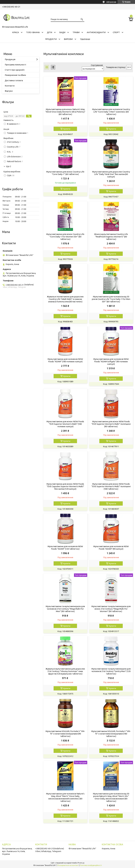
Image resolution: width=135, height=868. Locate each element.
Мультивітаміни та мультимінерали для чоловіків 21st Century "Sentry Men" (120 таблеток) (111, 671)
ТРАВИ (76, 32)
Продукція (10, 59)
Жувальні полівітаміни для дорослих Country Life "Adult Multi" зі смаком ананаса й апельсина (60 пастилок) (65, 299)
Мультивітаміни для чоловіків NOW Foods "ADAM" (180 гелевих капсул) (65, 360)
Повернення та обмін (15, 75)
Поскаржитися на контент (68, 865)
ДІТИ (50, 32)
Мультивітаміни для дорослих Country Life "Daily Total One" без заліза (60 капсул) (111, 174)
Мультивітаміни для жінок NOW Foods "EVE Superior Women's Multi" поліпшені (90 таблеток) (111, 424)
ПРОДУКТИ (51, 39)
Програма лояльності (15, 65)
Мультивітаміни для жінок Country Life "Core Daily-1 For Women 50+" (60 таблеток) (65, 237)
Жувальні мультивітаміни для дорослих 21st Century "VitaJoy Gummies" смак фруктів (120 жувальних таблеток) (65, 671)
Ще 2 (9, 166)
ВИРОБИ (68, 39)
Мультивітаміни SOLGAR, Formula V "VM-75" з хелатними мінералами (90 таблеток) (65, 734)
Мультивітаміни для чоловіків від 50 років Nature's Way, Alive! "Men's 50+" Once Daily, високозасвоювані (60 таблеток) (111, 797)
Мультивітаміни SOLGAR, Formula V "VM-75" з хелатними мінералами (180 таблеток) (111, 734)
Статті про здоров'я (15, 70)
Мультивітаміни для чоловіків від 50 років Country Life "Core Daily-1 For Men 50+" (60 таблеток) (111, 299)
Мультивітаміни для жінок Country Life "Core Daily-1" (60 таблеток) (65, 173)
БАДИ (62, 32)
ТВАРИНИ (85, 39)
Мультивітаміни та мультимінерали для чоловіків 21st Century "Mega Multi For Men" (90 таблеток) (65, 609)
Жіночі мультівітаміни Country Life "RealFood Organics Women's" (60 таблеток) (111, 237)
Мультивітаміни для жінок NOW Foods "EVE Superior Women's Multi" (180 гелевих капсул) (65, 424)
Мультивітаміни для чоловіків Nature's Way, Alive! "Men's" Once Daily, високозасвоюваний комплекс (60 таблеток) (65, 797)
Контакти (10, 86)
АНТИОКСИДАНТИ (96, 32)
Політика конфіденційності (91, 865)
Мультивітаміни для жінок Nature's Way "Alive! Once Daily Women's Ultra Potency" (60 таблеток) (65, 112)
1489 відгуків (111, 2)
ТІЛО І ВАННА (33, 32)
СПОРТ (116, 32)
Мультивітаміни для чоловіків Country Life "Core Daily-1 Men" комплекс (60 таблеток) (111, 112)
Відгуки (9, 91)
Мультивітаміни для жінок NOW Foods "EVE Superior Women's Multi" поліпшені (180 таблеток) (111, 486)
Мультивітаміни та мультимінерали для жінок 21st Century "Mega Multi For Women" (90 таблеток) (111, 609)
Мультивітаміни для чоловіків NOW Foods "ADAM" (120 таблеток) (65, 548)
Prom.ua (81, 863)
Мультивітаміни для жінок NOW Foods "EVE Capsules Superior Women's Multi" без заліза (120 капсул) (65, 486)
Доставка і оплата (14, 80)
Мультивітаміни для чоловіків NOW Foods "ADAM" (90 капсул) (111, 548)
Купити (67, 129)
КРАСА (16, 32)
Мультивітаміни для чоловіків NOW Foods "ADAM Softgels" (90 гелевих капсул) (111, 361)
